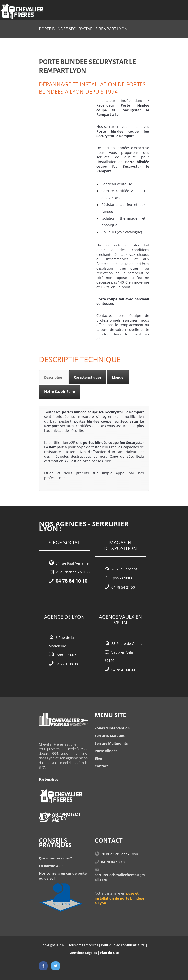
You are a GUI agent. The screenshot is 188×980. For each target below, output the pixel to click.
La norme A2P (51, 866)
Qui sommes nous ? (56, 858)
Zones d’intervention (112, 728)
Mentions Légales (83, 953)
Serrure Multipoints (111, 743)
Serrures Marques (110, 736)
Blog (98, 758)
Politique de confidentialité (123, 945)
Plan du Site (110, 953)
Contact (101, 766)
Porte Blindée (106, 751)
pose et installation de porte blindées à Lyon (120, 898)
